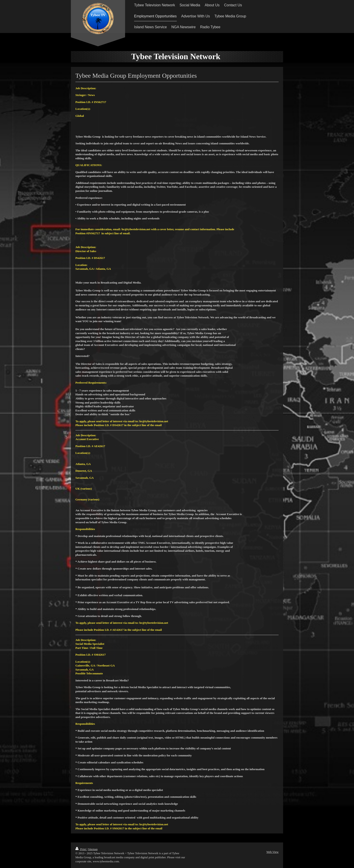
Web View (272, 852)
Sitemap (93, 849)
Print (81, 849)
